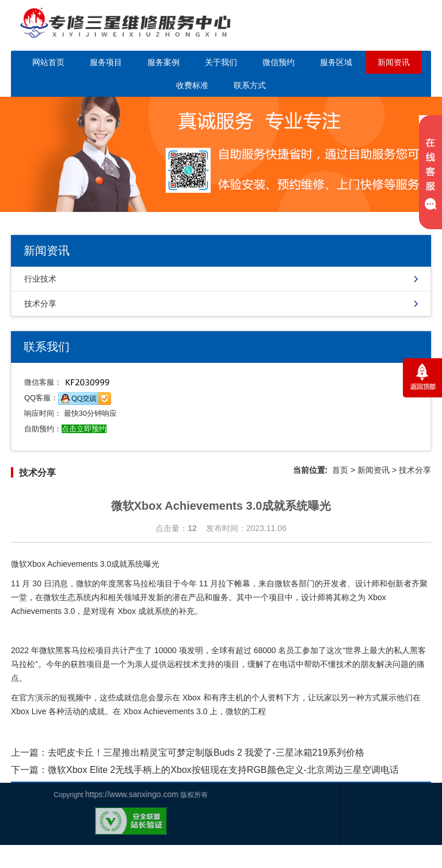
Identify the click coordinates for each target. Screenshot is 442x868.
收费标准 (192, 85)
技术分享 (40, 304)
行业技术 (40, 279)
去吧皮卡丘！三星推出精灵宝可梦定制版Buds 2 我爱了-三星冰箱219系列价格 (206, 753)
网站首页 (48, 62)
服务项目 (106, 62)
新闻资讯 (394, 62)
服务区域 (336, 62)
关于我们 (221, 62)
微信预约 (279, 62)
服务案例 (163, 62)
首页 (340, 470)
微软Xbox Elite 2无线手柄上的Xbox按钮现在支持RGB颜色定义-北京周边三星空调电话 (223, 770)
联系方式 (250, 85)
